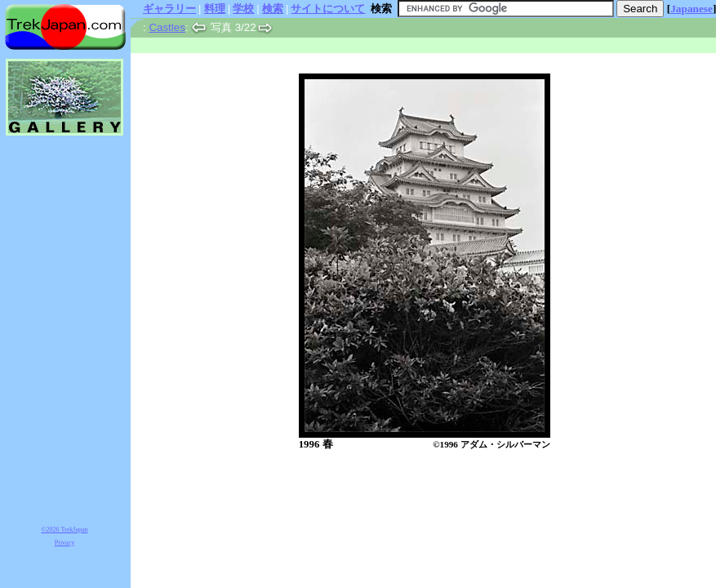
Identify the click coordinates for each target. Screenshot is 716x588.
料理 (215, 9)
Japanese (692, 9)
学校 (243, 9)
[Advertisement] (407, 494)
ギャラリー (169, 9)
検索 (273, 9)
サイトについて (328, 9)
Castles (167, 27)
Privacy (64, 543)
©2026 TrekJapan (65, 530)
